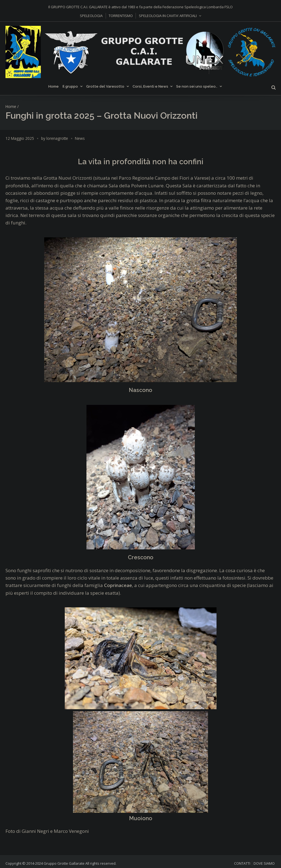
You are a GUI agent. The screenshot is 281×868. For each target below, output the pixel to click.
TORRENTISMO (121, 16)
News (80, 138)
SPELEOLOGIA (91, 16)
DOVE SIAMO (264, 863)
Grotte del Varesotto (105, 86)
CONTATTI (242, 863)
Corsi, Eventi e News (150, 86)
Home (54, 86)
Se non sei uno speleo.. (197, 86)
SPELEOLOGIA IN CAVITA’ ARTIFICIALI (168, 16)
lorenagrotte (57, 138)
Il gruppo (70, 86)
